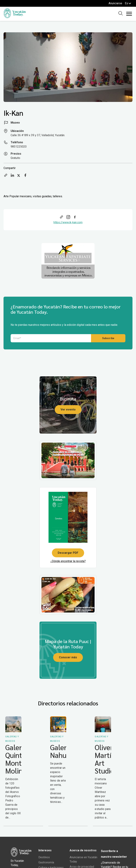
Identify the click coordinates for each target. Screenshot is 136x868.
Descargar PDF (68, 553)
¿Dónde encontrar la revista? (68, 561)
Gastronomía (46, 862)
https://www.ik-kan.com (68, 222)
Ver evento (68, 409)
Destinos (44, 857)
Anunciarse (115, 3)
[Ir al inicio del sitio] (15, 17)
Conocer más (68, 657)
